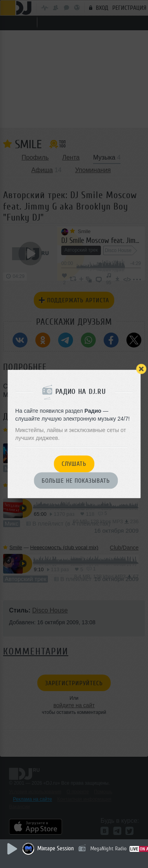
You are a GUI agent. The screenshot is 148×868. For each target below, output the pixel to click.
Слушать (74, 464)
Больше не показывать (76, 481)
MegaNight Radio (108, 849)
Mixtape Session (56, 849)
